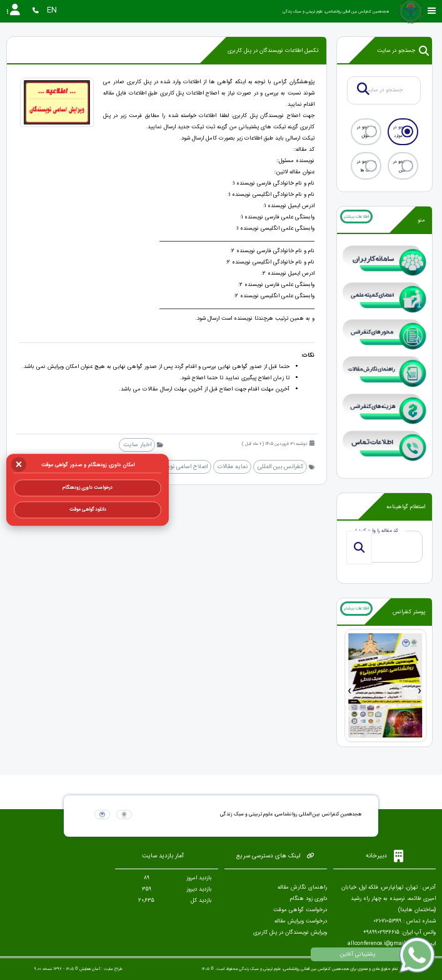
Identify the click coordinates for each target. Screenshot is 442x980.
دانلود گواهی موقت (88, 509)
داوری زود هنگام (309, 899)
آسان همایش (90, 969)
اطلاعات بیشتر (356, 217)
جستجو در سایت (403, 51)
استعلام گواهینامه (406, 507)
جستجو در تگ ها (366, 166)
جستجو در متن (403, 166)
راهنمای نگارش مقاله (302, 887)
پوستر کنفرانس (409, 612)
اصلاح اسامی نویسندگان (178, 467)
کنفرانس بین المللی (280, 467)
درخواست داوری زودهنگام (88, 487)
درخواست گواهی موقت (300, 910)
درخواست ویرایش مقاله (301, 921)
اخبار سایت (137, 445)
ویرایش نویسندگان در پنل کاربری (290, 932)
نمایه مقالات (233, 467)
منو (421, 220)
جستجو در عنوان (366, 131)
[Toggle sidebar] (432, 11)
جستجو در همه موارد (403, 131)
